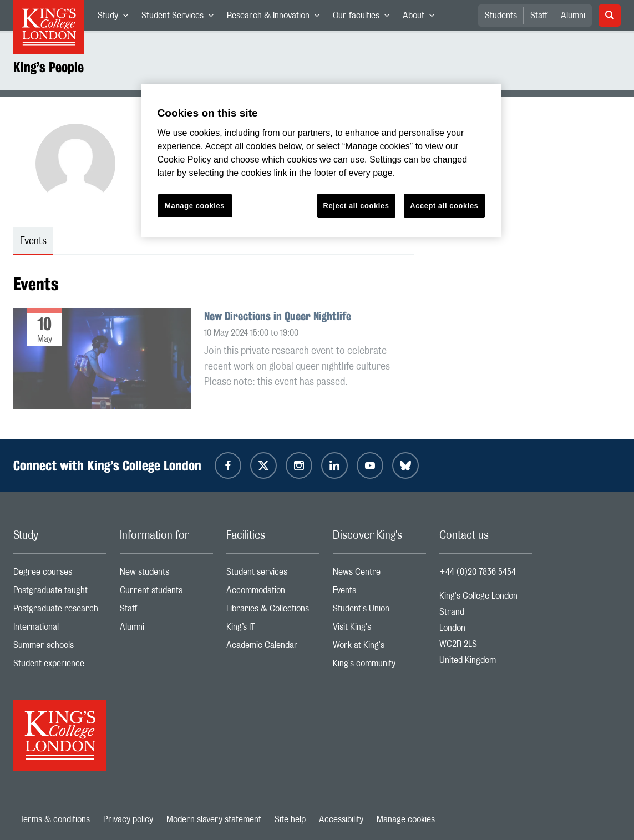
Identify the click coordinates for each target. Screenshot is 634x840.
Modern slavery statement (214, 819)
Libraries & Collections (273, 611)
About (422, 18)
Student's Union (379, 611)
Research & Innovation (277, 18)
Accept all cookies (444, 206)
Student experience (60, 666)
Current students (166, 593)
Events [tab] (33, 241)
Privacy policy (128, 819)
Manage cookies (406, 819)
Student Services (181, 18)
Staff (539, 16)
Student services (273, 575)
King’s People (49, 67)
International (60, 629)
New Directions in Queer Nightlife (278, 316)
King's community (379, 666)
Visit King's (379, 629)
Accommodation (273, 593)
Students (501, 16)
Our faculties (364, 18)
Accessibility (341, 819)
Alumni (573, 16)
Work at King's (379, 648)
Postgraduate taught (60, 593)
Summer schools (60, 648)
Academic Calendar (273, 648)
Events (379, 593)
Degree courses (60, 575)
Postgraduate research (60, 611)
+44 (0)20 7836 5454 (478, 572)
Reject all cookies (356, 206)
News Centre (379, 575)
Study (116, 18)
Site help (290, 819)
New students (166, 575)
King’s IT (273, 629)
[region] (321, 161)
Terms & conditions (55, 819)
